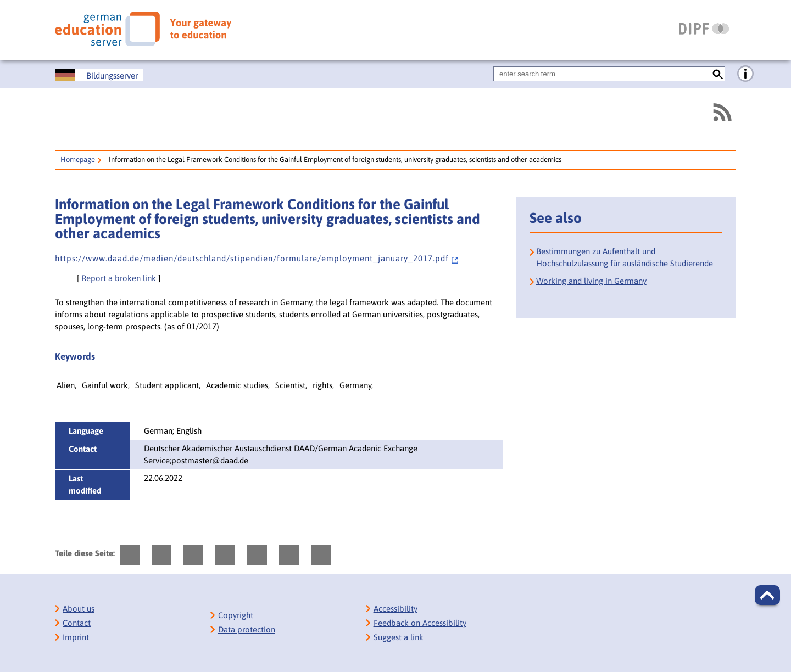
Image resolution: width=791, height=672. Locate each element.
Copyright (236, 615)
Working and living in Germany (591, 281)
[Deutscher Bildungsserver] (99, 75)
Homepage (78, 159)
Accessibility (396, 609)
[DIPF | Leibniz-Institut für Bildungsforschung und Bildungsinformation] (704, 29)
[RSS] (722, 112)
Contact (77, 623)
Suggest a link (399, 637)
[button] (767, 595)
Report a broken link (119, 278)
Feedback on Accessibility (420, 623)
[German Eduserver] (143, 29)
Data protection (247, 629)
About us (79, 609)
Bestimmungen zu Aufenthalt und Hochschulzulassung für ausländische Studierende (625, 257)
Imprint (76, 637)
